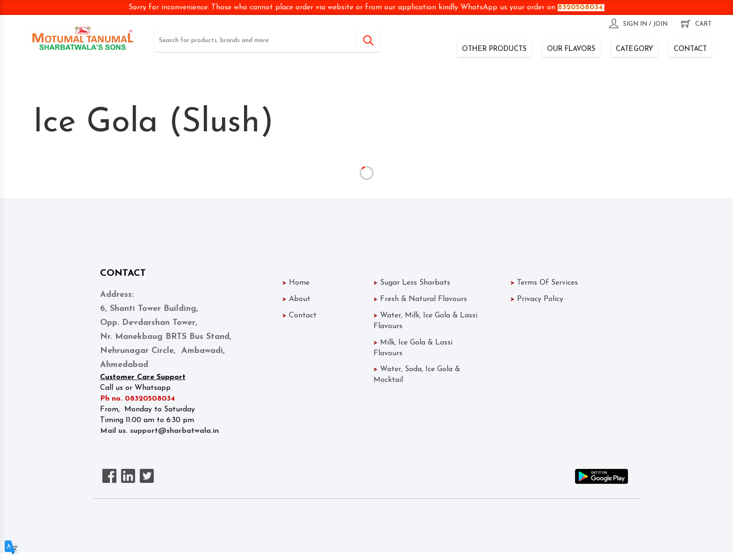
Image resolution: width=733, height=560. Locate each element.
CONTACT (690, 49)
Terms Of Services (544, 283)
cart (696, 24)
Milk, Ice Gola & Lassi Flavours (428, 348)
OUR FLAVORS (571, 49)
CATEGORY (634, 49)
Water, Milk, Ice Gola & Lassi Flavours (427, 321)
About (296, 299)
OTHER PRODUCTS (494, 49)
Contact (299, 316)
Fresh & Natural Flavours (420, 299)
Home (296, 283)
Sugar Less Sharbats (412, 283)
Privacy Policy (537, 299)
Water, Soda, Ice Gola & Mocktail (427, 375)
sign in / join (638, 24)
